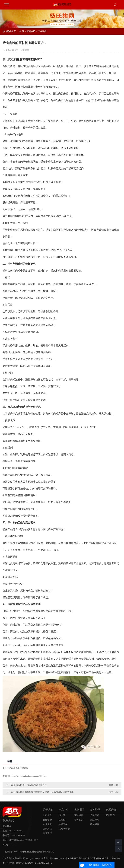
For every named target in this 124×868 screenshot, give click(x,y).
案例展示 (79, 810)
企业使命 (47, 820)
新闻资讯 (31, 31)
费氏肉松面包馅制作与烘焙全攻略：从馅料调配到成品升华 (45, 792)
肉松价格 (15, 768)
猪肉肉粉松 (64, 829)
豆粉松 (62, 820)
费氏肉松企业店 (26, 852)
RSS (46, 863)
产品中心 (64, 810)
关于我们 (48, 810)
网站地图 (39, 863)
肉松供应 (24, 768)
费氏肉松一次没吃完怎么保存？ (31, 785)
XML (52, 863)
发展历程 (47, 829)
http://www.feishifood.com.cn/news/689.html (29, 776)
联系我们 (111, 810)
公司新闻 (95, 815)
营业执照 (47, 833)
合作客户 (79, 820)
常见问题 (95, 824)
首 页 (22, 31)
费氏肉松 (83, 858)
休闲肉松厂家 (102, 858)
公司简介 (47, 815)
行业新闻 (42, 31)
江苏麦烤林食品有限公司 (44, 852)
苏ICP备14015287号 (59, 858)
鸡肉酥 (62, 815)
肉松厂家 (7, 768)
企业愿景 (47, 824)
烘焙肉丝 (63, 824)
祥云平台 (20, 863)
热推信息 (29, 863)
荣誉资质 (79, 815)
